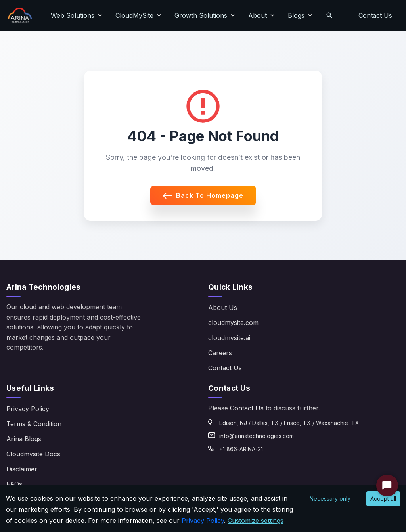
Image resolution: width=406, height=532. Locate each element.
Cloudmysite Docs (33, 454)
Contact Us (375, 15)
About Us (223, 308)
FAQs (14, 484)
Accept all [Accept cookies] (383, 499)
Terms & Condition (34, 424)
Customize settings (256, 521)
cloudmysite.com (233, 323)
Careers (220, 353)
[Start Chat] (387, 485)
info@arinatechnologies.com (257, 436)
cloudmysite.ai (229, 338)
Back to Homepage (203, 195)
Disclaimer (22, 469)
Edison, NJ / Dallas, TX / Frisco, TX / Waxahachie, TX (289, 423)
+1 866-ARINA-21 (241, 449)
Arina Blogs (24, 439)
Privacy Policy (28, 409)
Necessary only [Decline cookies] (330, 499)
